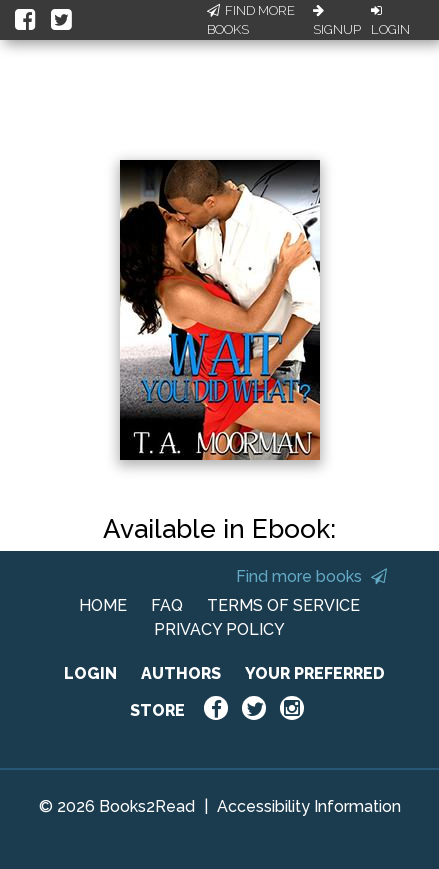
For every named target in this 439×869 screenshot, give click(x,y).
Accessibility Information (309, 806)
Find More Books (251, 20)
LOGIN (90, 673)
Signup (337, 21)
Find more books (311, 576)
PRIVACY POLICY (219, 629)
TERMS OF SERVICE (283, 605)
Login (390, 21)
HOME (103, 605)
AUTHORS (181, 673)
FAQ (167, 605)
